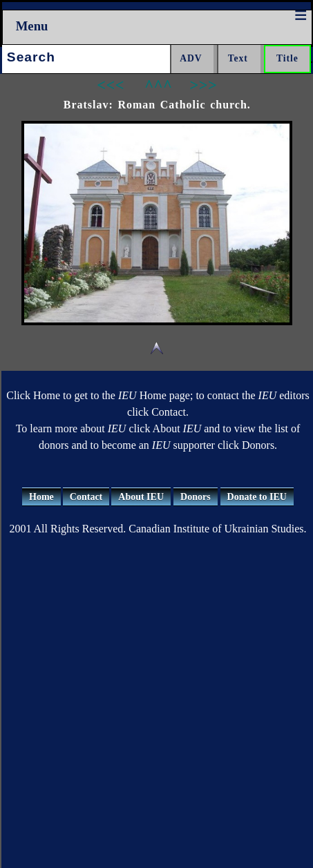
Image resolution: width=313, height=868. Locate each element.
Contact (86, 497)
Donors (196, 497)
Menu (32, 26)
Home (41, 497)
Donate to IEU (257, 497)
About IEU (141, 497)
